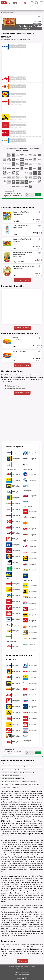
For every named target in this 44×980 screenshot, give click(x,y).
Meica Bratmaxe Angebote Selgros (10, 773)
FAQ (19, 974)
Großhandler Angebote (7, 764)
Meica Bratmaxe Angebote (21, 764)
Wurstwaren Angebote (34, 785)
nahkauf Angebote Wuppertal (19, 770)
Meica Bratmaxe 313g (12, 386)
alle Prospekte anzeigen (22, 328)
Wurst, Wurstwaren (34, 885)
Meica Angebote (5, 785)
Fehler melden (22, 961)
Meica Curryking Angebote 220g (19, 785)
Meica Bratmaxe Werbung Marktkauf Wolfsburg (13, 779)
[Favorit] (39, 17)
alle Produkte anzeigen (22, 280)
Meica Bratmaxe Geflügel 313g (15, 388)
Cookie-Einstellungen (25, 974)
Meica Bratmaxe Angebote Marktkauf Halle (12, 776)
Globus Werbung (5, 770)
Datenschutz (26, 972)
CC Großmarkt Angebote (26, 767)
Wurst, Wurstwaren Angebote (29, 782)
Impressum (18, 972)
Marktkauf (12, 13)
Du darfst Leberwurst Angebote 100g (10, 787)
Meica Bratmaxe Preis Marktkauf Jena (10, 782)
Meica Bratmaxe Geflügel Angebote (10, 767)
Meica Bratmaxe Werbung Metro (28, 773)
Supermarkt (6, 13)
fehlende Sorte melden (22, 393)
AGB (22, 972)
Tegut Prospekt (38, 767)
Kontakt (16, 974)
